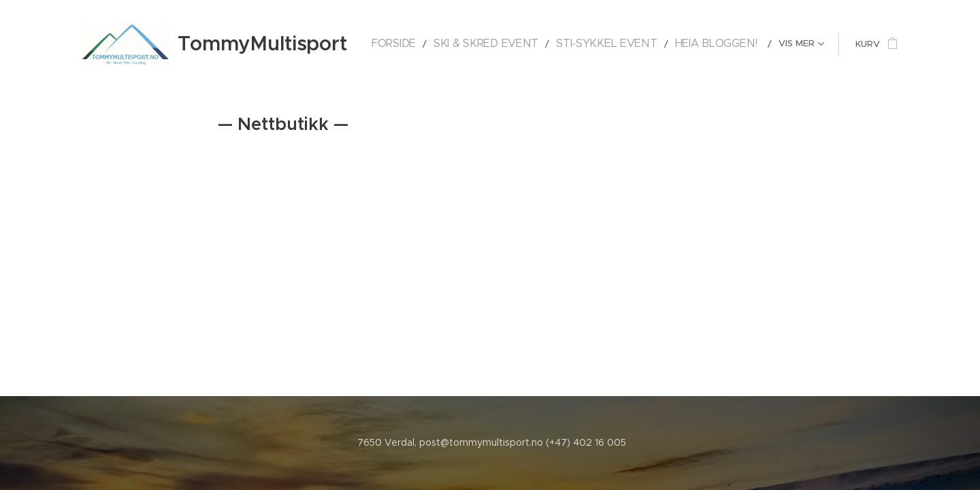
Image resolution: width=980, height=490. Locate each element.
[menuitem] (443, 44)
